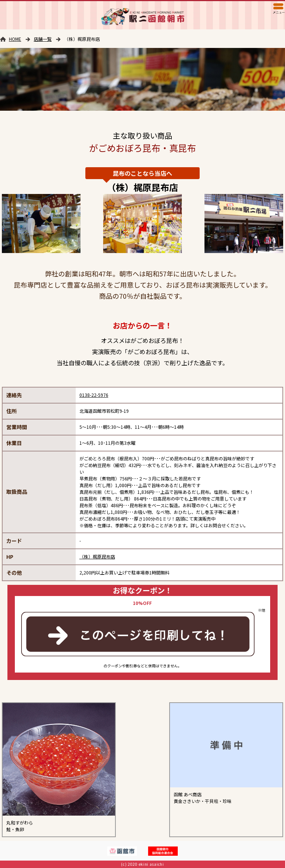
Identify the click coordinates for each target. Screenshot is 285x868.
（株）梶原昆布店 (97, 556)
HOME (15, 39)
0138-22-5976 (94, 395)
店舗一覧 (43, 39)
